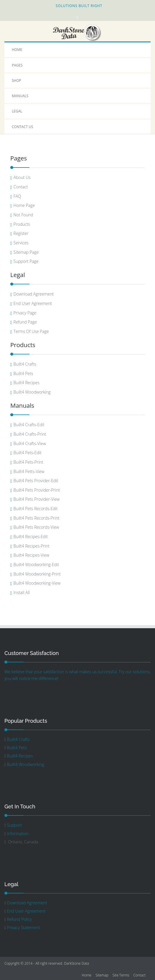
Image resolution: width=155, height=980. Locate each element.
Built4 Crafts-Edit (29, 425)
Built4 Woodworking (32, 392)
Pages (17, 65)
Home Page (24, 205)
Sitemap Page (26, 252)
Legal (17, 111)
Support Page (26, 261)
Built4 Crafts (25, 364)
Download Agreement (34, 294)
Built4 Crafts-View (30, 443)
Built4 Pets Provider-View (37, 499)
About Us (22, 177)
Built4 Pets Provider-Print (37, 490)
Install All (22, 592)
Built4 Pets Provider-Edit (36, 481)
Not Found (23, 215)
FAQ (17, 196)
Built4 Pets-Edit (27, 453)
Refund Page (25, 322)
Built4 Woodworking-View (37, 583)
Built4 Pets (23, 373)
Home (17, 50)
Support (15, 825)
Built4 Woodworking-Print (37, 574)
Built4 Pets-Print (28, 462)
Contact (21, 187)
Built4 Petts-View (29, 471)
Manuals (20, 96)
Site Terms (121, 975)
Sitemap (102, 975)
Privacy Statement (24, 927)
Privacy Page (25, 313)
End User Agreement (33, 303)
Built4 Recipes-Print (31, 546)
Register (21, 233)
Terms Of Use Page (31, 331)
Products (22, 224)
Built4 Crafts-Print (30, 434)
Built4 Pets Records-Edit (36, 509)
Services (21, 243)
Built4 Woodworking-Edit (36, 564)
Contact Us (22, 127)
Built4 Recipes (26, 383)
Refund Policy (20, 919)
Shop (16, 81)
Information (18, 834)
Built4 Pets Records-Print (36, 518)
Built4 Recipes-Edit (31, 537)
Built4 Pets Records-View (36, 527)
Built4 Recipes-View (31, 555)
